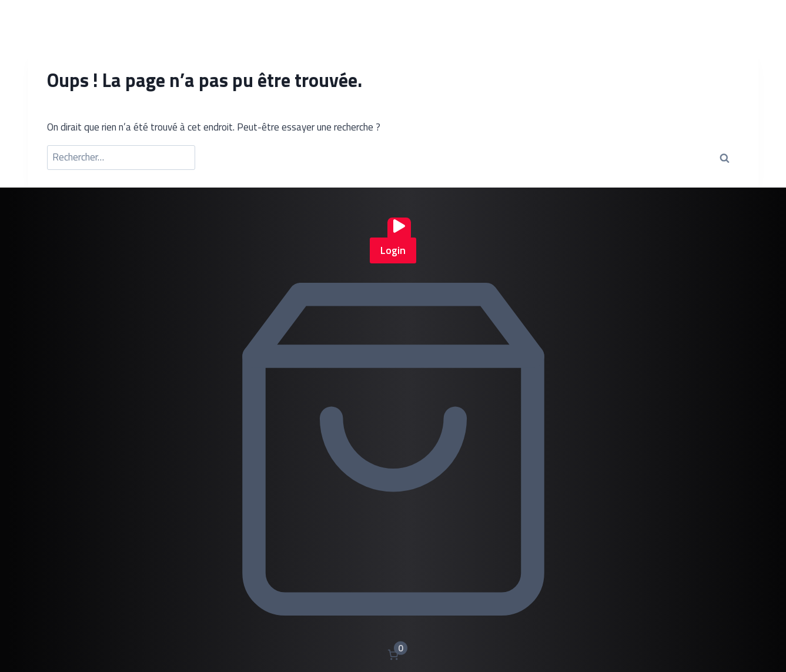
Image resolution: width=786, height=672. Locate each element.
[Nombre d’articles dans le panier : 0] (393, 655)
